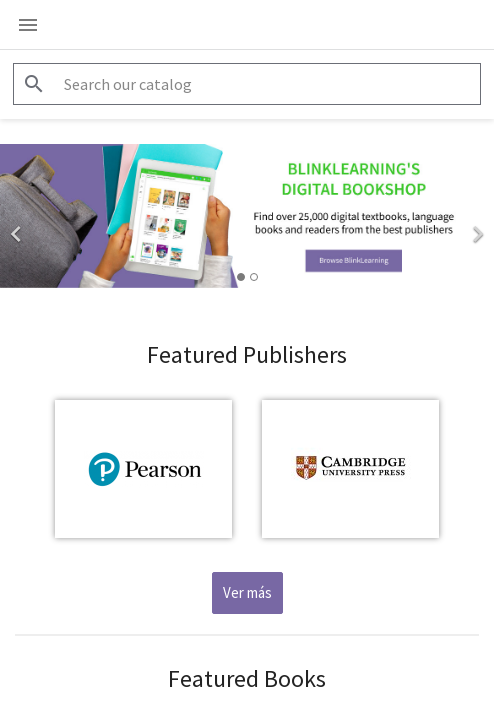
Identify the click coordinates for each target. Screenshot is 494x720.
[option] (247, 216)
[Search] (247, 84)
